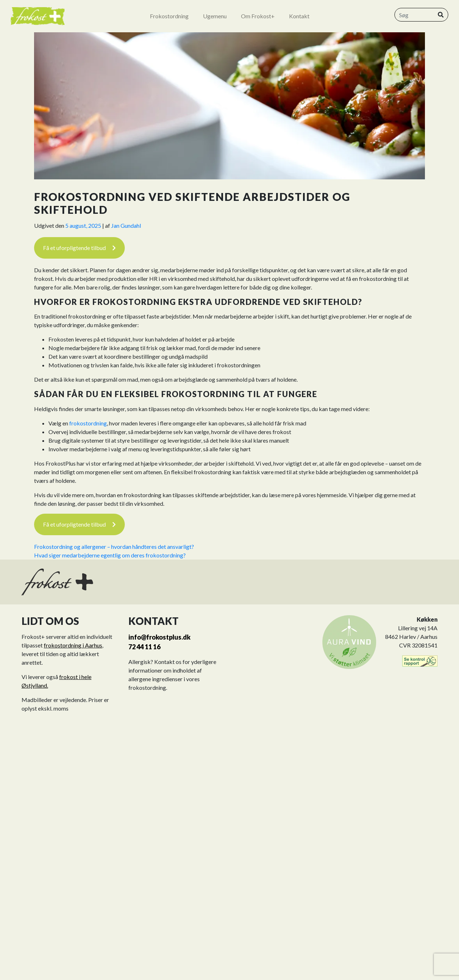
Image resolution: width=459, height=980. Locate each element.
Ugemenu (215, 16)
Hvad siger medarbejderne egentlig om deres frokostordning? (110, 555)
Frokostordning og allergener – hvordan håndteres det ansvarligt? (114, 546)
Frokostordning (169, 16)
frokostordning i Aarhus (73, 645)
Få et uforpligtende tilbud (79, 248)
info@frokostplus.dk (159, 637)
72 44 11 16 (144, 647)
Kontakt (299, 16)
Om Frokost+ (258, 16)
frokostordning (88, 423)
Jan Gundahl (126, 225)
